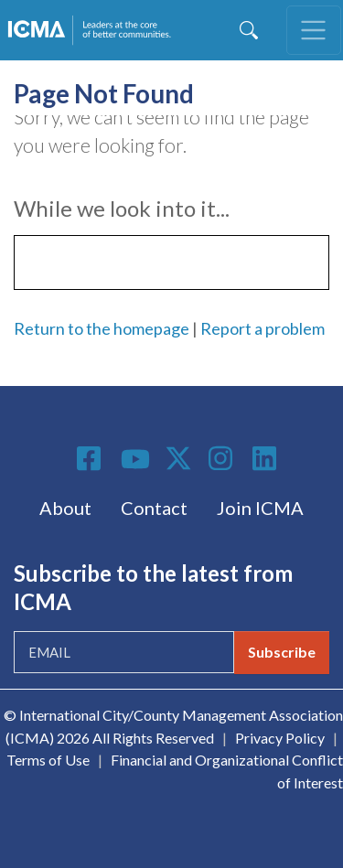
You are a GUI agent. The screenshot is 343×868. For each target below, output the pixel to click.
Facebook (91, 458)
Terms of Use (48, 760)
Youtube (135, 460)
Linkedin (267, 458)
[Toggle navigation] (314, 30)
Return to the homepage (102, 328)
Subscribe (282, 652)
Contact (154, 508)
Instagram (223, 458)
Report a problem (263, 328)
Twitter (179, 458)
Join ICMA (260, 508)
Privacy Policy (280, 738)
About (65, 508)
